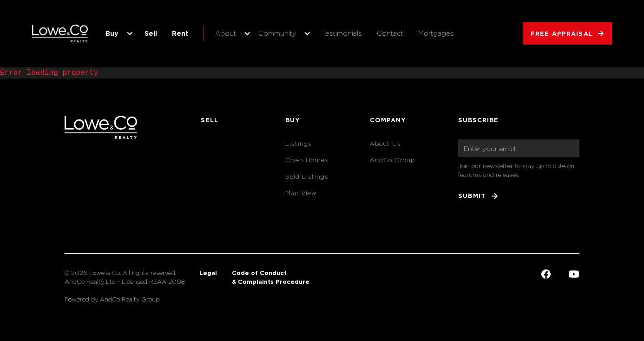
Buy (112, 33)
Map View (301, 193)
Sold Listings (307, 177)
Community (277, 33)
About (226, 33)
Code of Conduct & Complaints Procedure (271, 277)
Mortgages (436, 33)
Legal (208, 273)
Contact (390, 33)
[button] (118, 33)
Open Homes (307, 160)
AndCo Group (392, 160)
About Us (385, 144)
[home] (60, 33)
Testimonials (342, 33)
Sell (151, 33)
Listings (299, 144)
